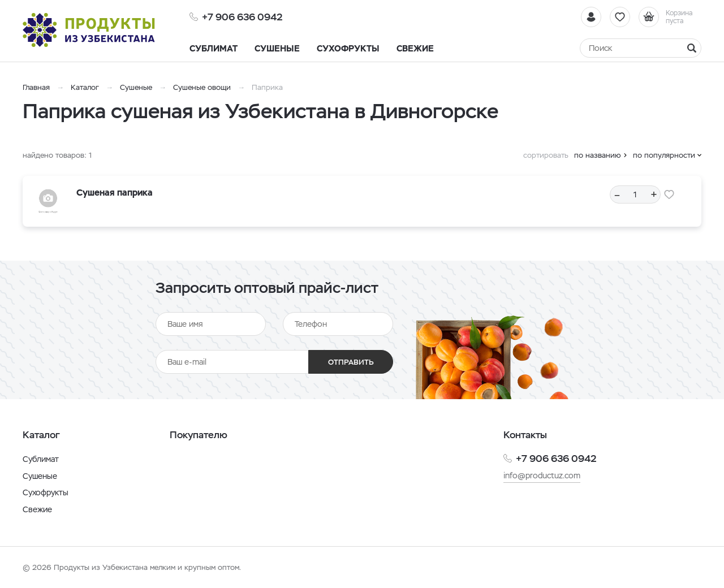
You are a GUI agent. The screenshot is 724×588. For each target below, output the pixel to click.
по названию (598, 155)
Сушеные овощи (202, 87)
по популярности (664, 155)
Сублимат (41, 459)
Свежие (37, 509)
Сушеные (136, 87)
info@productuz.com (542, 475)
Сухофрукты (46, 492)
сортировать (546, 155)
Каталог (85, 87)
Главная (36, 87)
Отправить (351, 362)
